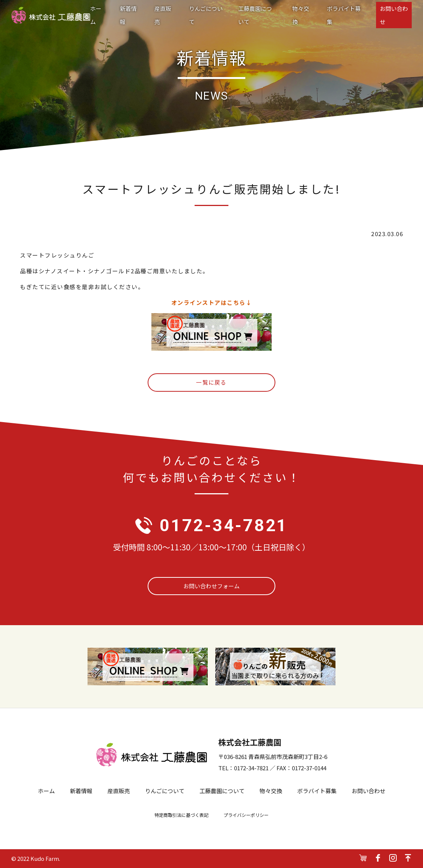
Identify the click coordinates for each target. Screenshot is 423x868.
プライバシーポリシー (246, 815)
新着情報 (128, 15)
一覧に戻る (212, 382)
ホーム (96, 15)
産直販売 (163, 15)
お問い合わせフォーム (211, 586)
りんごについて (206, 15)
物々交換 (301, 15)
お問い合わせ (394, 15)
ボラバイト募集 (344, 15)
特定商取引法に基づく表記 (181, 815)
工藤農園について (255, 15)
